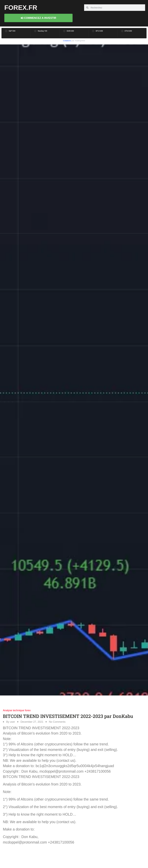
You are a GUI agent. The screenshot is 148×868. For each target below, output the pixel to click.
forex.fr (21, 8)
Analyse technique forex (17, 710)
